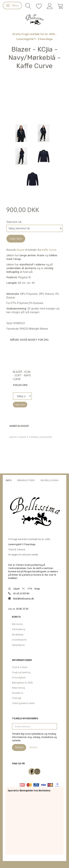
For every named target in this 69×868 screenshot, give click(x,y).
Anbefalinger (19, 426)
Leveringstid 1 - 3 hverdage (34, 39)
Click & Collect (20, 667)
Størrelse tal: (14, 222)
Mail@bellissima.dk (23, 599)
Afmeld (33, 747)
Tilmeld (19, 747)
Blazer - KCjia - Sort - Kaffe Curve (22, 375)
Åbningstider (26, 480)
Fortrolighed (19, 677)
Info (9, 480)
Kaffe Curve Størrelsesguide (31, 437)
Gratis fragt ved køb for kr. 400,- (34, 34)
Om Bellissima (49, 480)
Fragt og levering (21, 672)
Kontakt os (18, 693)
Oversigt (17, 698)
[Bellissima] (34, 19)
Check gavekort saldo (23, 703)
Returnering (18, 688)
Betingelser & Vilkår (23, 683)
